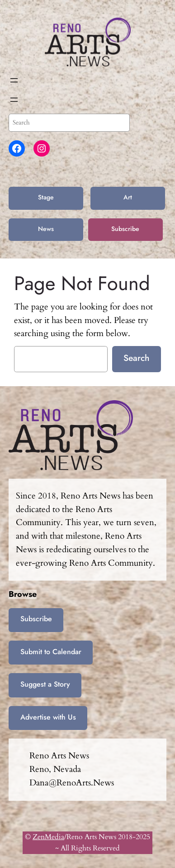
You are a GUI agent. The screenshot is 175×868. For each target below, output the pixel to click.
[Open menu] (14, 80)
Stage (46, 197)
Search (136, 358)
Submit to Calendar (51, 652)
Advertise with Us (48, 717)
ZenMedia (48, 837)
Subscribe (125, 229)
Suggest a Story (45, 684)
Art (128, 197)
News (46, 229)
